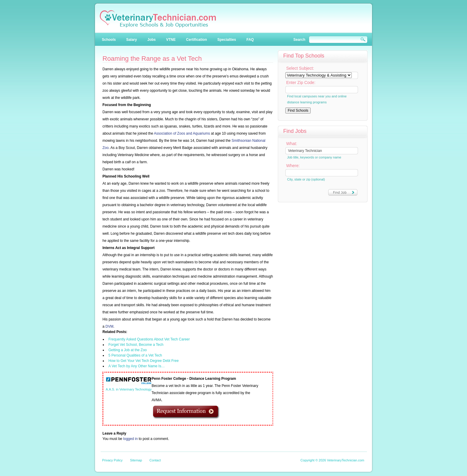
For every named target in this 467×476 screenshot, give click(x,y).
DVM (109, 326)
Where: (293, 166)
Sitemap (136, 460)
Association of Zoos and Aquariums (182, 133)
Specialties (227, 40)
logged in (131, 439)
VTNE (171, 40)
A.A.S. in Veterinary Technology (129, 389)
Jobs (152, 40)
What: (292, 144)
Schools (109, 40)
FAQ (250, 40)
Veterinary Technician (158, 19)
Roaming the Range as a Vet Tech (152, 59)
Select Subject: (300, 68)
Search (299, 40)
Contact (155, 460)
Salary (132, 40)
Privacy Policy (112, 460)
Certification (197, 40)
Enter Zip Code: (301, 83)
